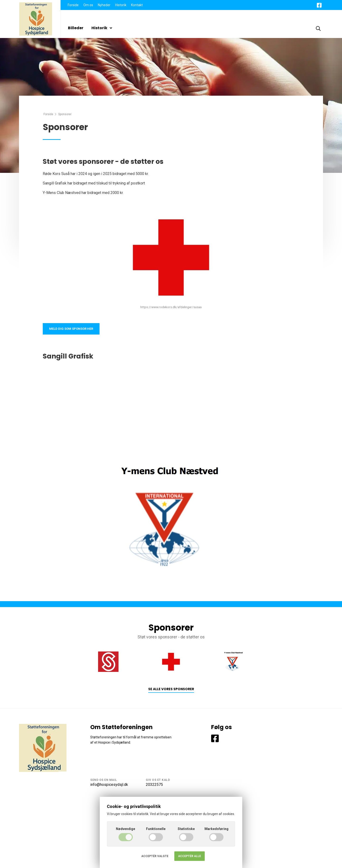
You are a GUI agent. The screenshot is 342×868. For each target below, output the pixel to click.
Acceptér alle (190, 856)
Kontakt (137, 5)
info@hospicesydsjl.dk (109, 785)
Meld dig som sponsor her (73, 329)
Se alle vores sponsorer (171, 690)
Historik (121, 5)
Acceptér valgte (155, 856)
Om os (88, 5)
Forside (73, 5)
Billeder (76, 28)
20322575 (154, 785)
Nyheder (104, 5)
